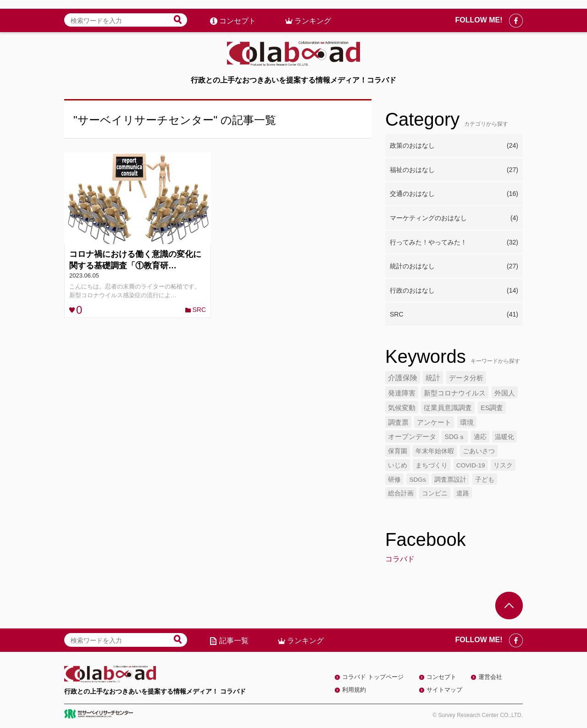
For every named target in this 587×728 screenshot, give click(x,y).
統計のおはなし (454, 267)
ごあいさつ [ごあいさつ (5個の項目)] (479, 451)
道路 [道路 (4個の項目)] (463, 493)
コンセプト (238, 12)
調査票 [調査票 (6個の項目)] (398, 422)
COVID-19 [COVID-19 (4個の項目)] (471, 465)
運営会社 (490, 677)
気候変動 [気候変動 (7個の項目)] (402, 408)
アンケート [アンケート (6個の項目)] (434, 422)
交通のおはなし (454, 194)
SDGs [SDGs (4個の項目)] (417, 480)
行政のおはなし (454, 291)
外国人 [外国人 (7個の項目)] (505, 393)
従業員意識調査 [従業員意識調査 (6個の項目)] (448, 408)
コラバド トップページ (373, 677)
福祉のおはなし (454, 170)
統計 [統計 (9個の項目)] (433, 378)
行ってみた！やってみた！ (454, 243)
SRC (199, 310)
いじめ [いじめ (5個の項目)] (398, 465)
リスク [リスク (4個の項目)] (503, 465)
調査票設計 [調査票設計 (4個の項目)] (450, 480)
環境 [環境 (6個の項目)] (467, 422)
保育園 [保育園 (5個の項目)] (398, 451)
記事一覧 (234, 641)
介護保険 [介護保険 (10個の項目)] (403, 378)
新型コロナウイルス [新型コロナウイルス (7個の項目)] (455, 393)
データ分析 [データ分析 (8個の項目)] (466, 378)
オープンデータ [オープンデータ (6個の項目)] (412, 437)
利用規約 (354, 690)
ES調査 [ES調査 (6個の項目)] (492, 408)
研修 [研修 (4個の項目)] (394, 480)
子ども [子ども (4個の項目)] (485, 480)
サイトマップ (444, 690)
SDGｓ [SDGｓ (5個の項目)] (455, 437)
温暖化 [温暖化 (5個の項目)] (504, 437)
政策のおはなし (454, 146)
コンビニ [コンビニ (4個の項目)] (435, 493)
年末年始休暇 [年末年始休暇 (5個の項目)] (435, 451)
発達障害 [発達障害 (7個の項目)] (402, 393)
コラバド (400, 559)
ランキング (313, 12)
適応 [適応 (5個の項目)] (480, 437)
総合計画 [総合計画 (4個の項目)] (401, 493)
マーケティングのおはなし (454, 218)
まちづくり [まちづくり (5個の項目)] (432, 465)
